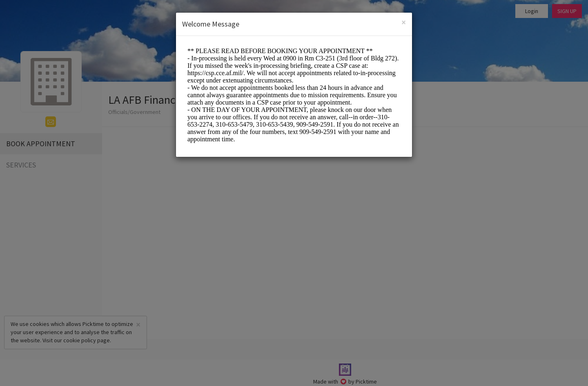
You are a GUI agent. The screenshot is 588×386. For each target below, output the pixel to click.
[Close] (404, 22)
